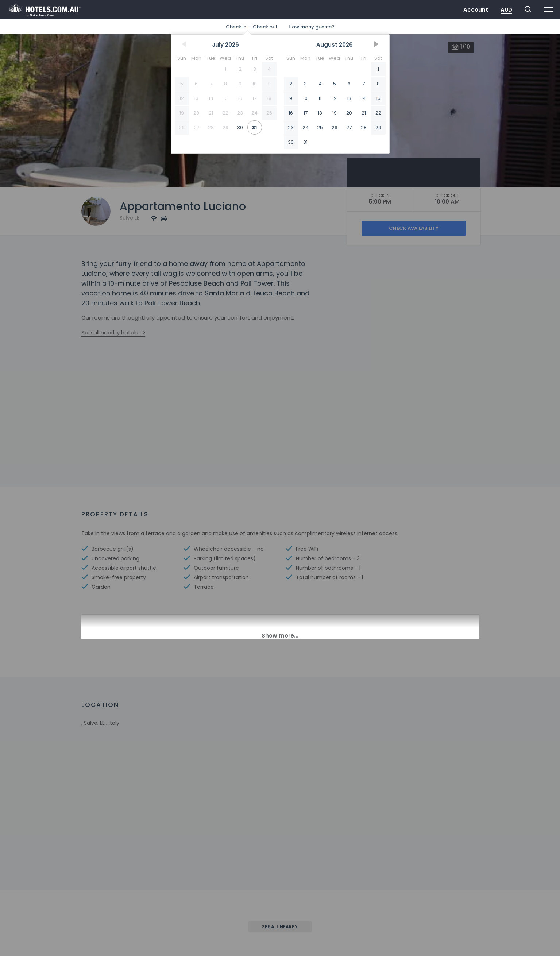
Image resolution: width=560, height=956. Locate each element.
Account (476, 10)
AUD (506, 10)
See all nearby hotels (110, 332)
